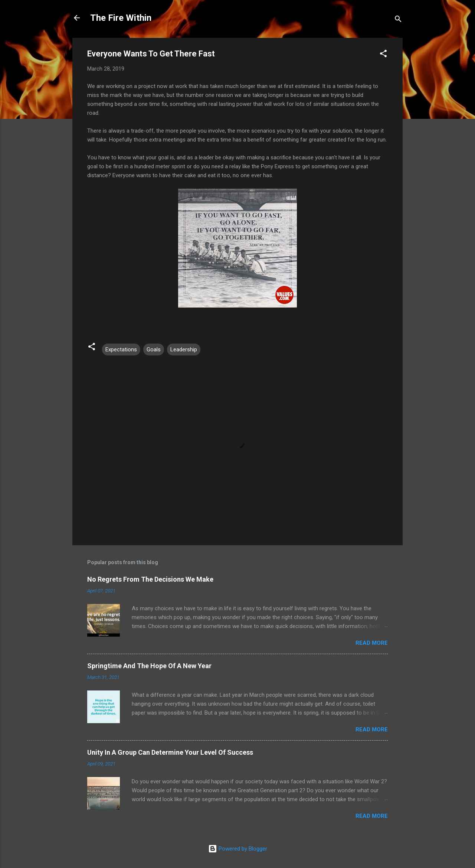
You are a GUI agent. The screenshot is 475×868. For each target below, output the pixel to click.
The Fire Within (121, 18)
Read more (372, 643)
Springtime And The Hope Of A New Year (149, 666)
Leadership (184, 350)
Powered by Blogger (238, 849)
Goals (154, 350)
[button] (383, 55)
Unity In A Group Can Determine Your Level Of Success (170, 752)
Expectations (121, 350)
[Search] (398, 20)
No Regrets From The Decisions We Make (150, 579)
